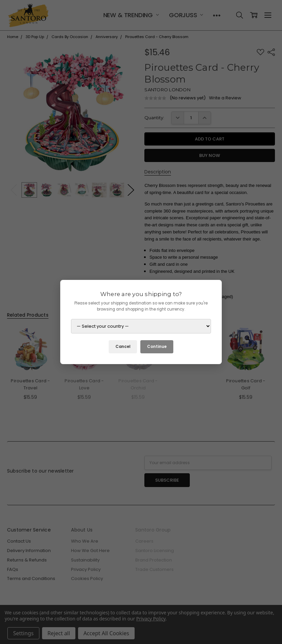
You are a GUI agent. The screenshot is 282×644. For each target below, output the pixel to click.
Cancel (123, 347)
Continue (157, 347)
